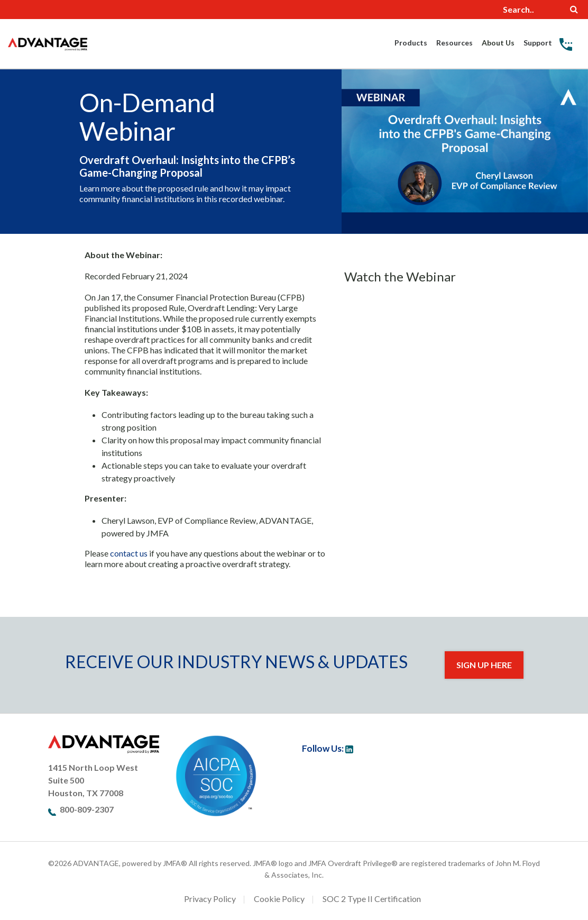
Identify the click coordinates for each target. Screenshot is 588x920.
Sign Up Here (484, 665)
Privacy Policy (210, 899)
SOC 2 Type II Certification (372, 899)
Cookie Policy (279, 899)
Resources (454, 43)
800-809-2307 (87, 809)
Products (411, 43)
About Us (498, 43)
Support (538, 43)
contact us (129, 553)
